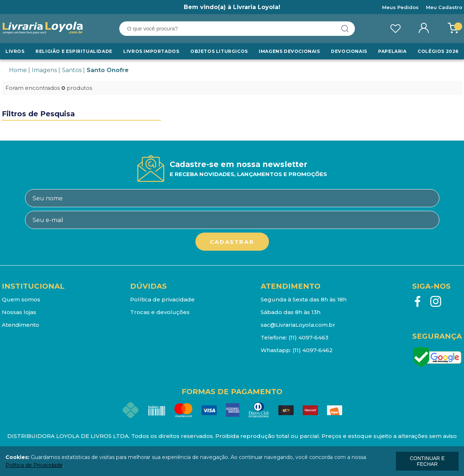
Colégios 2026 (438, 51)
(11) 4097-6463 (308, 337)
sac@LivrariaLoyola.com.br (298, 325)
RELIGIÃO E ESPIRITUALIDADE (74, 51)
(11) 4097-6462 (313, 350)
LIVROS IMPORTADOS (151, 51)
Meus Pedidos (400, 7)
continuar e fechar (427, 461)
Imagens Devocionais (289, 51)
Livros (15, 51)
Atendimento (20, 325)
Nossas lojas (19, 312)
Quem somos (21, 299)
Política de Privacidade (34, 465)
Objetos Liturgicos (219, 51)
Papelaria (392, 51)
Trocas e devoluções (160, 312)
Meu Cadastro (444, 7)
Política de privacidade (162, 299)
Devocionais (349, 51)
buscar (345, 29)
